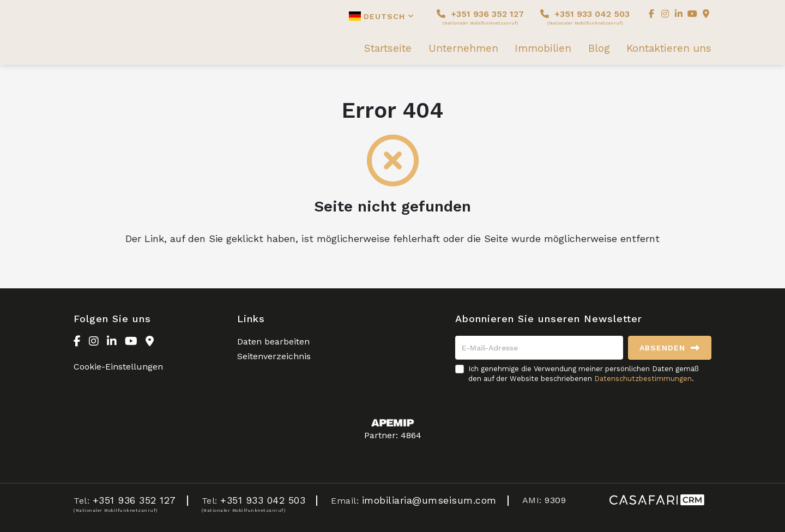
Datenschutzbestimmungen (643, 379)
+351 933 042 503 (585, 17)
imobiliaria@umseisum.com (429, 500)
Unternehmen (463, 49)
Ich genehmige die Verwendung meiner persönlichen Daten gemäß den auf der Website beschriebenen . (584, 374)
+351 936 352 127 (480, 17)
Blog (599, 49)
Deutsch (382, 16)
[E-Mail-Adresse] (539, 348)
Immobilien (543, 49)
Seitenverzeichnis (274, 356)
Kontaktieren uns (669, 49)
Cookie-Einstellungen (118, 367)
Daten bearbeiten (273, 341)
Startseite (388, 49)
